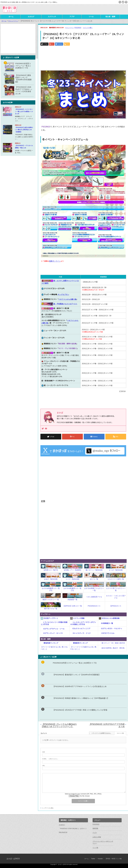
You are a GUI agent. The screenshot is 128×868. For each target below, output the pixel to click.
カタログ (31, 17)
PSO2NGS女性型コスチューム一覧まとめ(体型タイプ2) (75, 663)
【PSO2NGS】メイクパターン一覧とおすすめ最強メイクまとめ (24, 111)
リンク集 (95, 848)
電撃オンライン (55, 261)
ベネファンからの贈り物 (67, 299)
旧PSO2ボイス (116, 606)
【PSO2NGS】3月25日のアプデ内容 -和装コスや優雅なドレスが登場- (80, 710)
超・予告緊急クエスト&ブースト (65, 304)
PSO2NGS (78, 28)
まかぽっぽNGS (13, 859)
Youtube (100, 859)
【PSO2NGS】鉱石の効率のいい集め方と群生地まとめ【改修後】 (24, 130)
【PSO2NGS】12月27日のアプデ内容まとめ (107, 725)
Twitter (93, 859)
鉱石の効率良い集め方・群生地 (112, 648)
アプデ (72, 17)
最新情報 (95, 828)
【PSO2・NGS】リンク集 (113, 859)
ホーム (11, 17)
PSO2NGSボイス (94, 606)
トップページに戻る (48, 808)
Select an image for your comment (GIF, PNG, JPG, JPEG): (83, 794)
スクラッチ (52, 17)
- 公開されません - (50, 759)
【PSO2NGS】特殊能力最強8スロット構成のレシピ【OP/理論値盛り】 (81, 698)
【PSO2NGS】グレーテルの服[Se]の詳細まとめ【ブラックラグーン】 (59, 725)
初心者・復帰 (110, 17)
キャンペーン (69, 28)
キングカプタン (63, 294)
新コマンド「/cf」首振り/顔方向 (112, 643)
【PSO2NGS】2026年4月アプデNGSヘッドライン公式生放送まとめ (80, 686)
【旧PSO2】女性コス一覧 (72, 606)
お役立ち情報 (97, 837)
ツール (91, 17)
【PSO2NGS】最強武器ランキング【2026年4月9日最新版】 (77, 675)
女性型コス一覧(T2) (51, 570)
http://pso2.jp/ (63, 832)
